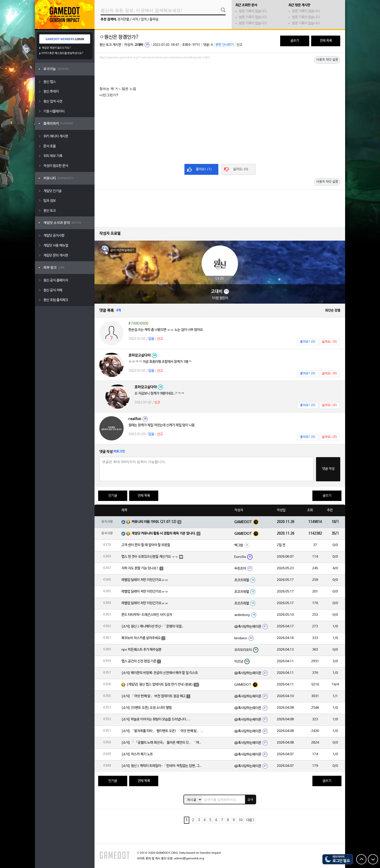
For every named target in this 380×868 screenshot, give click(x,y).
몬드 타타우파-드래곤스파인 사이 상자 (147, 615)
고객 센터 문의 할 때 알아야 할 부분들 (146, 545)
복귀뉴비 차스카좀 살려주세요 (141, 638)
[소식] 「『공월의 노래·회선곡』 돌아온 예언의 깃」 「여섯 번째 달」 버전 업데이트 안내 (163, 743)
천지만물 (123, 19)
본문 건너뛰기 (225, 45)
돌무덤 (154, 19)
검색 (250, 799)
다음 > (250, 820)
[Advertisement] (220, 74)
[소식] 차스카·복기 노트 (137, 754)
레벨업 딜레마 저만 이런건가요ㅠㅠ (145, 580)
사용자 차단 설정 (327, 60)
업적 (144, 19)
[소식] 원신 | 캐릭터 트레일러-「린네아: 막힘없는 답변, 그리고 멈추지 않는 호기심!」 (163, 766)
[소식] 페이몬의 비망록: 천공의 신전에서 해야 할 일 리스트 (160, 673)
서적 (135, 19)
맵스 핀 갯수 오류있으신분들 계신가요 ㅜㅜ (150, 557)
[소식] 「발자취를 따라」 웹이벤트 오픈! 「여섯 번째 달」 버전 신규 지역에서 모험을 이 (163, 731)
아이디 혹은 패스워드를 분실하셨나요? (63, 53)
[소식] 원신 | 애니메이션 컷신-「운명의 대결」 (153, 626)
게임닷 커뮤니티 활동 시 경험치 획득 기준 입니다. (164, 534)
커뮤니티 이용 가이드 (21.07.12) (154, 522)
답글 (151, 339)
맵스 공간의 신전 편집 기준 (139, 661)
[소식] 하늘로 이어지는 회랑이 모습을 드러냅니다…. (156, 719)
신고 (239, 45)
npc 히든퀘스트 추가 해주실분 (141, 650)
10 (240, 820)
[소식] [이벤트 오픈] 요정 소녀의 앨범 (146, 708)
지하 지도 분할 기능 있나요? (140, 568)
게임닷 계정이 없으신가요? (56, 48)
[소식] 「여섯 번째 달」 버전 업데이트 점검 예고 (154, 696)
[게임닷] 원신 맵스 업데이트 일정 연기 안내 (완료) (160, 685)
